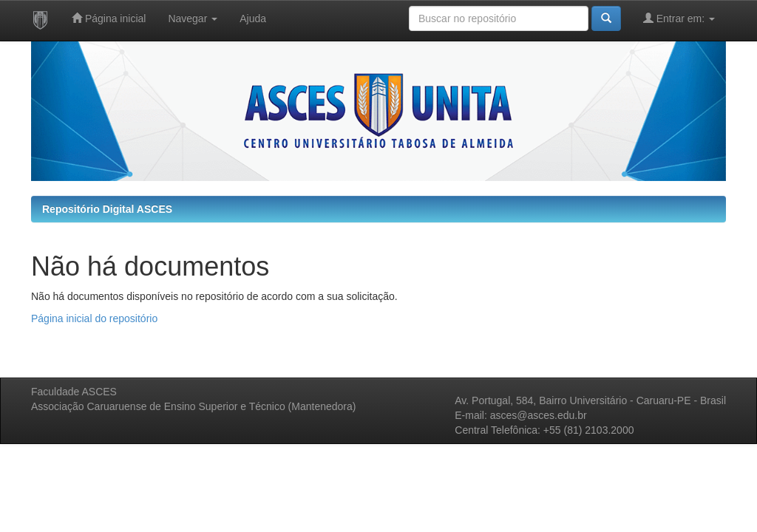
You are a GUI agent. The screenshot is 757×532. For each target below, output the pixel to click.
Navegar (193, 18)
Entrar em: (679, 18)
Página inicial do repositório (94, 318)
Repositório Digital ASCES (107, 209)
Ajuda (253, 18)
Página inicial (109, 18)
